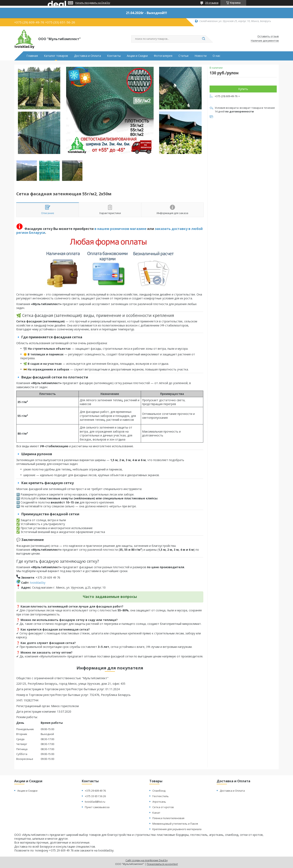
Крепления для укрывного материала (177, 829)
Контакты (114, 56)
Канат (156, 813)
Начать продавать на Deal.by (93, 3)
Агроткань (159, 802)
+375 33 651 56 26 (95, 796)
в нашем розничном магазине (120, 229)
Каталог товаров (56, 56)
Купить (243, 89)
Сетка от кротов (163, 807)
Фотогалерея (163, 56)
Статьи (183, 56)
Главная (32, 56)
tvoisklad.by (38, 583)
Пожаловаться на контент (162, 864)
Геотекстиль (161, 796)
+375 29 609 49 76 (95, 791)
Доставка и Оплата (87, 56)
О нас (216, 56)
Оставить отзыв (268, 36)
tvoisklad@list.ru (95, 802)
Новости (201, 56)
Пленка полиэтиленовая (168, 818)
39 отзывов (212, 3)
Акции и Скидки (137, 56)
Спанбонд (159, 791)
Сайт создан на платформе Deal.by (147, 860)
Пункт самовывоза (97, 807)
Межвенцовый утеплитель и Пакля (175, 824)
